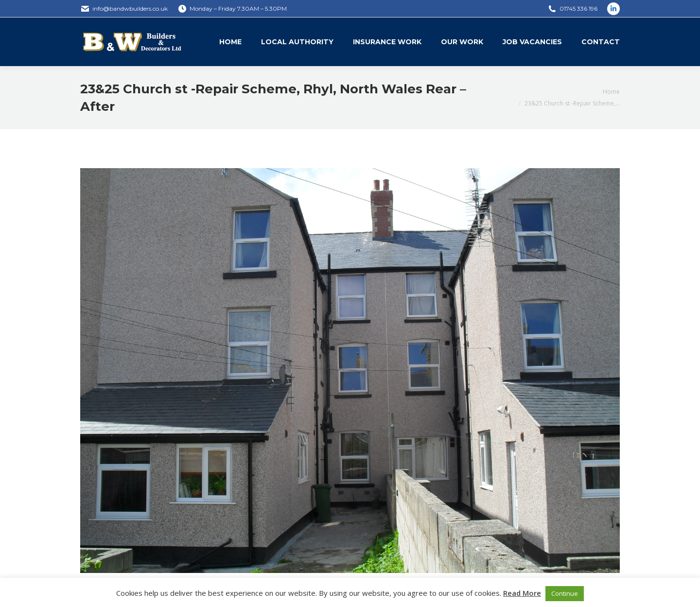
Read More (522, 593)
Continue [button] (565, 593)
